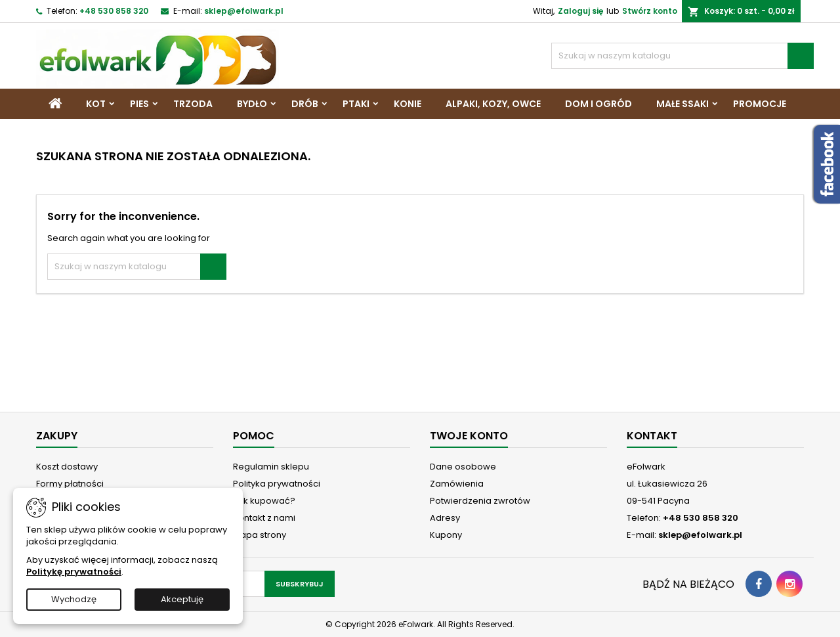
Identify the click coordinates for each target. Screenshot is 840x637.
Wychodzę (74, 599)
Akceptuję (182, 599)
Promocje (760, 104)
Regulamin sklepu (271, 467)
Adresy (445, 518)
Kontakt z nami (264, 518)
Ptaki (356, 104)
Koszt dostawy (67, 467)
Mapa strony (260, 535)
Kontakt (652, 436)
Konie (408, 104)
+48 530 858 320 (114, 11)
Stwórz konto (650, 11)
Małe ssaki (682, 104)
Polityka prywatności (277, 484)
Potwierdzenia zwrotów (480, 501)
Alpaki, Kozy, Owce (493, 104)
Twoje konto (469, 436)
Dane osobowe (463, 467)
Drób (305, 104)
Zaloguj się (580, 11)
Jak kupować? (264, 501)
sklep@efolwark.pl (244, 11)
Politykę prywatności (74, 572)
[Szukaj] (682, 56)
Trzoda (193, 104)
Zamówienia (457, 484)
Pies (139, 104)
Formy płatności (70, 484)
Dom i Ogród (598, 104)
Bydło (252, 104)
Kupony (446, 535)
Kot (96, 104)
